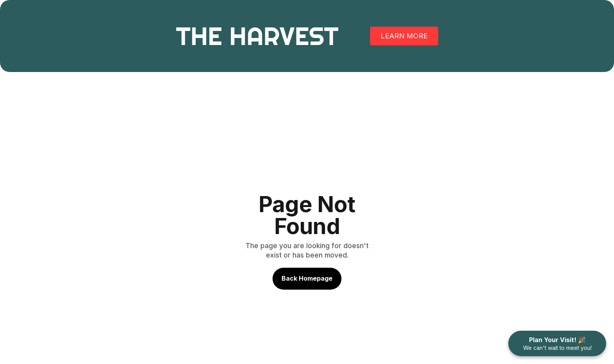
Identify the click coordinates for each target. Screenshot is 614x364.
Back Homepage (307, 278)
